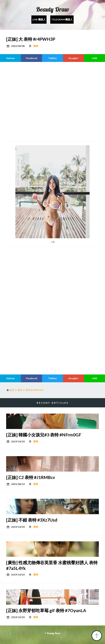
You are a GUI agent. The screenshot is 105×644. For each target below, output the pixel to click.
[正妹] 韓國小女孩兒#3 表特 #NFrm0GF (44, 435)
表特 (36, 46)
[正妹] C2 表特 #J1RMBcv (31, 477)
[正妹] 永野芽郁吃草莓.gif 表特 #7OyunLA (46, 610)
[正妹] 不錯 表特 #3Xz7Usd (32, 520)
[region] (52, 101)
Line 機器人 (39, 19)
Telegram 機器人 (62, 19)
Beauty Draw (53, 9)
